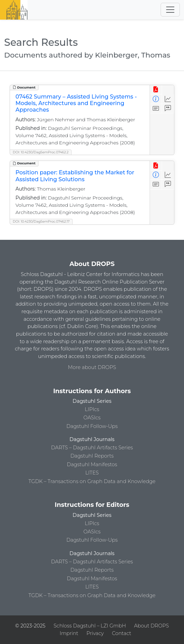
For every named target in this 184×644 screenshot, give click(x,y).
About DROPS (151, 626)
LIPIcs (92, 409)
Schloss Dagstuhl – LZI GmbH (90, 626)
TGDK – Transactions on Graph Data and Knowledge (92, 481)
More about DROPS (92, 367)
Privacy (95, 633)
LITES (92, 473)
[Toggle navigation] (170, 10)
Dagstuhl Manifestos (92, 464)
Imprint (69, 633)
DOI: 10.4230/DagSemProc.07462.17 (41, 221)
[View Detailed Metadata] (156, 99)
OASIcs (92, 418)
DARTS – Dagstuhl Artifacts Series (92, 448)
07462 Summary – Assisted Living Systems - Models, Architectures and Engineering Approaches (76, 103)
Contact (121, 633)
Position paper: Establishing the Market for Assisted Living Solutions (75, 176)
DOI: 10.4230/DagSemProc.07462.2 (41, 152)
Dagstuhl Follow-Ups (92, 426)
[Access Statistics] (168, 99)
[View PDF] (156, 90)
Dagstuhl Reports (92, 456)
